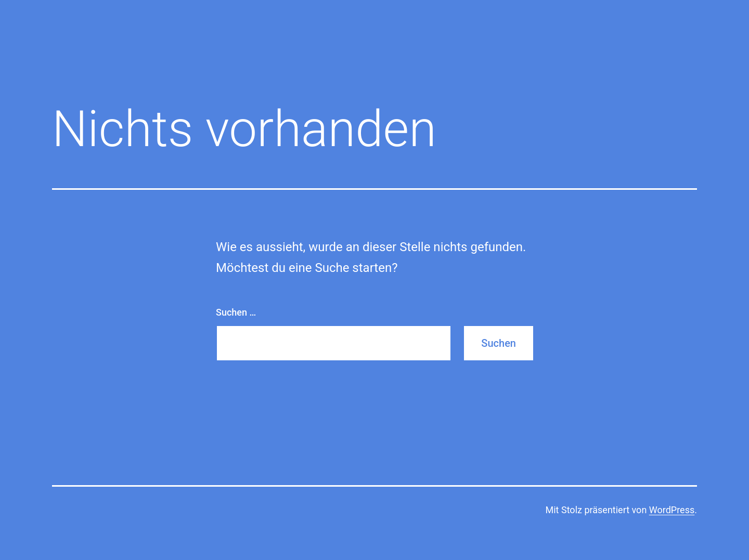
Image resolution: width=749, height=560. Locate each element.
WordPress (672, 510)
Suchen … (236, 312)
